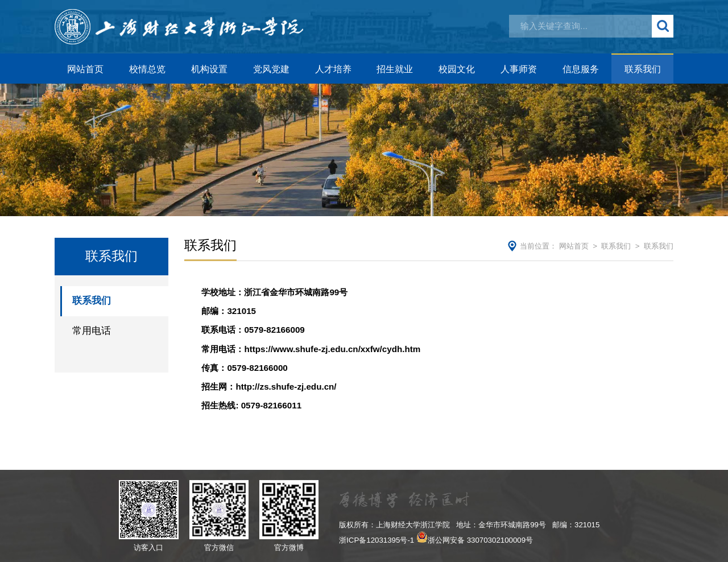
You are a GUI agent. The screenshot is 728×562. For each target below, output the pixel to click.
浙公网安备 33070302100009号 (480, 540)
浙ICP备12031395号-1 (377, 540)
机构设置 (209, 69)
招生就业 (395, 69)
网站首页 (85, 69)
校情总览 (147, 69)
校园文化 (457, 69)
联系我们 (643, 69)
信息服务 (581, 69)
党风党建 (271, 69)
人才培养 (333, 69)
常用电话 (92, 331)
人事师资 (519, 69)
